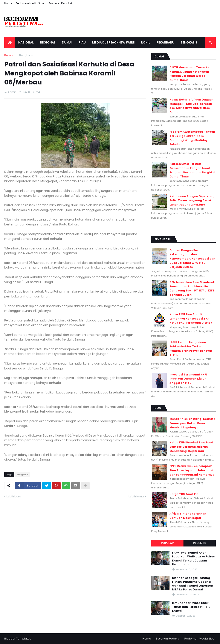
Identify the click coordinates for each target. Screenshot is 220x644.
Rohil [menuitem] (145, 42)
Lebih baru (14, 496)
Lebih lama (136, 496)
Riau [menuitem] (82, 42)
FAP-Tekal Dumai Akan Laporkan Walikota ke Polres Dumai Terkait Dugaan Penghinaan (193, 559)
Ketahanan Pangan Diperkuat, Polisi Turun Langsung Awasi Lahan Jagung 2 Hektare (192, 200)
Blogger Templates (18, 639)
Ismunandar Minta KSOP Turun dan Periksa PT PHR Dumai (191, 607)
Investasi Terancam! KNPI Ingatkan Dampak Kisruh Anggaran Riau (188, 379)
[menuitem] (10, 42)
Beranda (10, 55)
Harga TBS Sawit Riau (185, 494)
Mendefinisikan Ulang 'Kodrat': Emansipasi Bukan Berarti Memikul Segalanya (192, 423)
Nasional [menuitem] (26, 42)
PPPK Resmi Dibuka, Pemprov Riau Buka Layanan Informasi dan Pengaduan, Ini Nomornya (192, 470)
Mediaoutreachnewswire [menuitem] (113, 42)
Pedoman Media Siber (30, 3)
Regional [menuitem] (48, 42)
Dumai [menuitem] (67, 42)
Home (8, 3)
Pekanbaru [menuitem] (165, 42)
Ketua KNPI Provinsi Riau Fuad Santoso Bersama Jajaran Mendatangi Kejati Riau (191, 447)
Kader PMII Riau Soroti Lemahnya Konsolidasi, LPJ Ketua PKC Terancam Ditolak (191, 318)
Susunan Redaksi (60, 3)
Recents (200, 543)
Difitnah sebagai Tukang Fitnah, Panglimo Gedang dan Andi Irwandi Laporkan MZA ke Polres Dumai (193, 584)
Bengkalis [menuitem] (189, 42)
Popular (167, 543)
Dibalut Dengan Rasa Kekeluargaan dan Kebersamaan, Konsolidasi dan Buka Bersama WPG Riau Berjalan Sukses (192, 259)
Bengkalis (26, 55)
